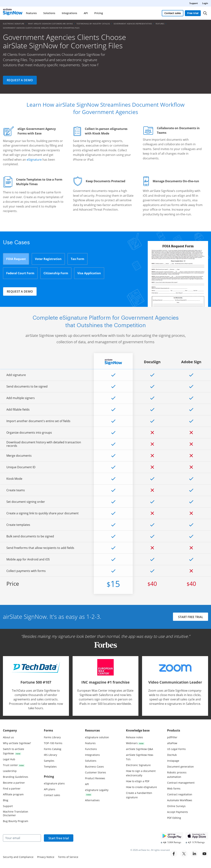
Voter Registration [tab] (48, 259)
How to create (141, 787)
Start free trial (59, 838)
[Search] (205, 13)
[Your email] (22, 838)
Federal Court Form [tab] (20, 273)
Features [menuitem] (31, 13)
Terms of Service (68, 857)
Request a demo (20, 80)
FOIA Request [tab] (16, 259)
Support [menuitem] (194, 3)
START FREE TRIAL (190, 617)
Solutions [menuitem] (49, 13)
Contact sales (173, 13)
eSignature (34, 160)
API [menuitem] (86, 13)
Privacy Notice (46, 857)
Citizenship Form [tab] (56, 273)
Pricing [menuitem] (99, 13)
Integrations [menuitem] (69, 13)
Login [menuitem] (205, 3)
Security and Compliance (18, 857)
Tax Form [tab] (78, 259)
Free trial (193, 13)
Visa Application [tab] (89, 273)
